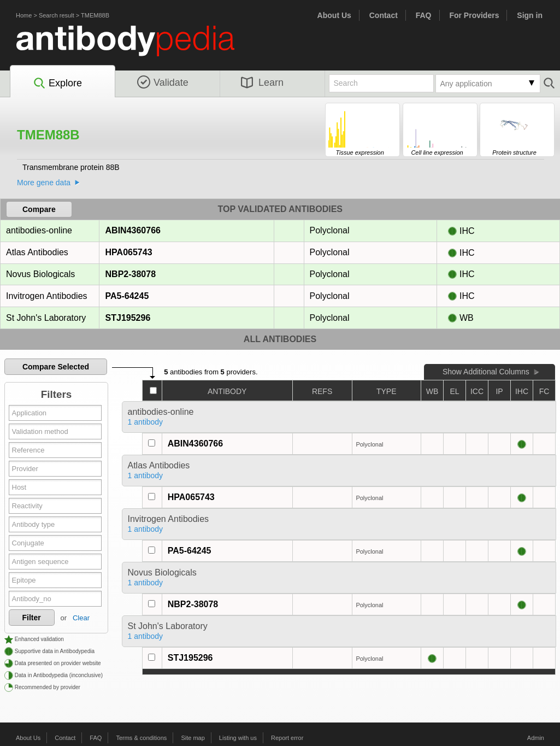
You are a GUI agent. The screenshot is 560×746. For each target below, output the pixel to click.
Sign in (530, 15)
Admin (536, 738)
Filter (32, 618)
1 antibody (146, 422)
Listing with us (238, 738)
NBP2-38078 (131, 274)
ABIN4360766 (133, 230)
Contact (384, 15)
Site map (193, 738)
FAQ (424, 15)
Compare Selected (56, 367)
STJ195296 (128, 318)
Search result (57, 15)
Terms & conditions (141, 738)
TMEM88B (95, 15)
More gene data (44, 183)
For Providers (474, 15)
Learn (262, 83)
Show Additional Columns (486, 372)
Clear (81, 618)
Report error (287, 738)
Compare (39, 209)
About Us (334, 15)
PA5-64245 (127, 296)
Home (24, 15)
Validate (163, 83)
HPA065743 (129, 252)
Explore (57, 84)
